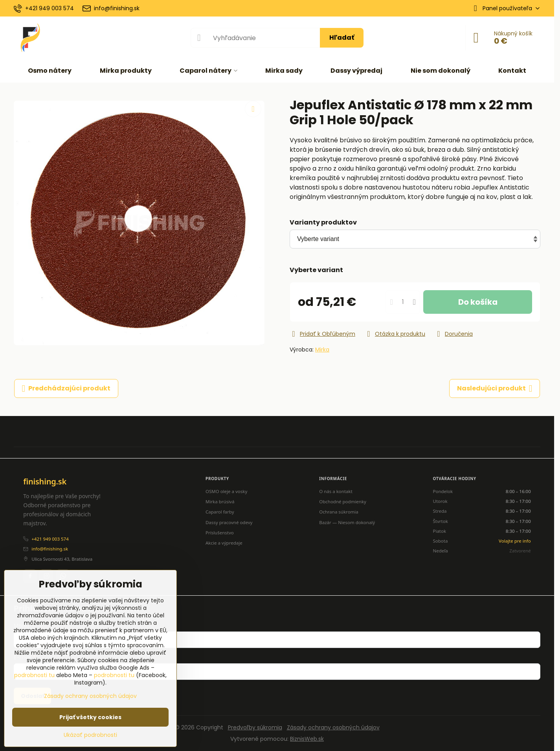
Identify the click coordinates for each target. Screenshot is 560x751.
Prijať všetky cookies (90, 717)
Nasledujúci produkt (495, 388)
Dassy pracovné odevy (229, 522)
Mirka (322, 350)
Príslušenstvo (220, 533)
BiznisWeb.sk (307, 739)
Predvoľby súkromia (255, 727)
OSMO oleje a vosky (226, 491)
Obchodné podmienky (343, 502)
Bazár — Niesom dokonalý (347, 522)
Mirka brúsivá (220, 502)
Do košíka (478, 302)
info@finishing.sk (50, 549)
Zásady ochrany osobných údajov (333, 727)
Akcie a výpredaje (224, 543)
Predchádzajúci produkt (66, 388)
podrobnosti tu (34, 675)
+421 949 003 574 (50, 539)
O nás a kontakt (336, 491)
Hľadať (342, 38)
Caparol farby (220, 512)
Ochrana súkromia (339, 512)
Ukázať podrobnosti (90, 735)
